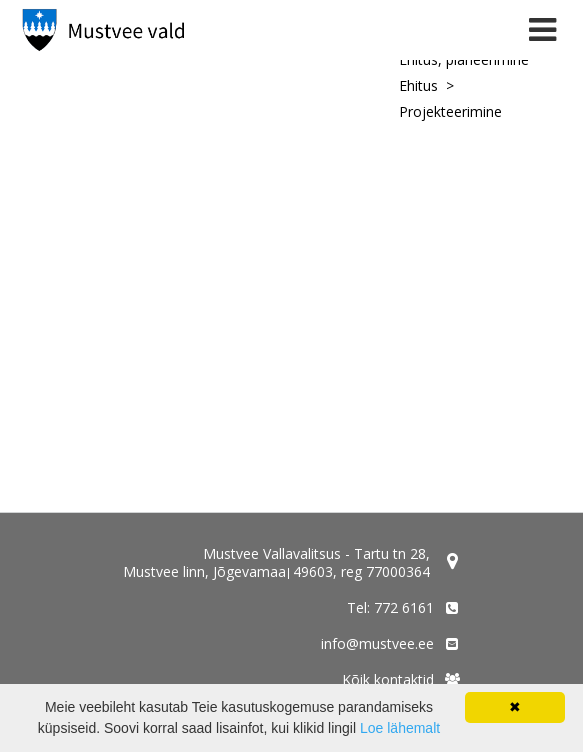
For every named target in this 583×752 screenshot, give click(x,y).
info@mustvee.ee (377, 643)
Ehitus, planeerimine (464, 59)
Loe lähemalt (400, 728)
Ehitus (418, 85)
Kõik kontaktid (388, 679)
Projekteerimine (450, 111)
